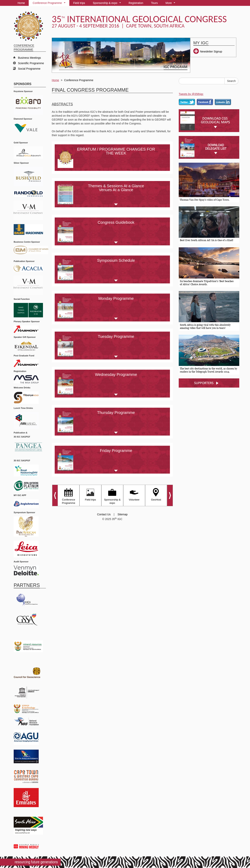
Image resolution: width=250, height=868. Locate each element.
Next (170, 495)
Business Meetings (29, 58)
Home (21, 3)
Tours (154, 3)
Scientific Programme (31, 63)
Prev (55, 495)
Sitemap (123, 514)
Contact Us (104, 514)
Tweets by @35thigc (191, 94)
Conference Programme (50, 4)
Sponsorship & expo (108, 4)
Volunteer (134, 494)
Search (231, 81)
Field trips (79, 3)
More (171, 4)
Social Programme (29, 69)
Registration (136, 3)
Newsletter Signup (211, 51)
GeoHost (156, 494)
